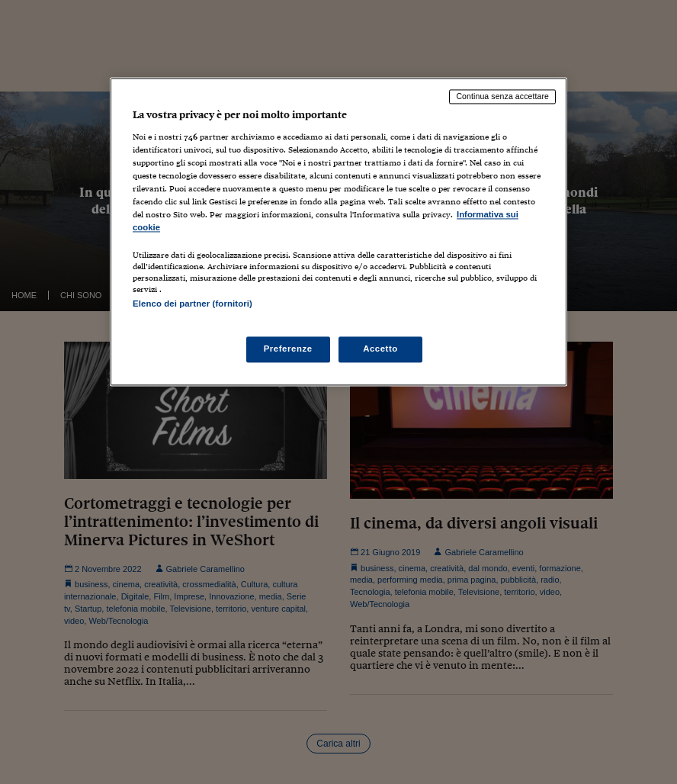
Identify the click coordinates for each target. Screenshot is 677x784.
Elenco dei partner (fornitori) (193, 304)
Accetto (380, 349)
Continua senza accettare (502, 97)
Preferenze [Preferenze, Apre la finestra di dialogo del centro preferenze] (288, 349)
